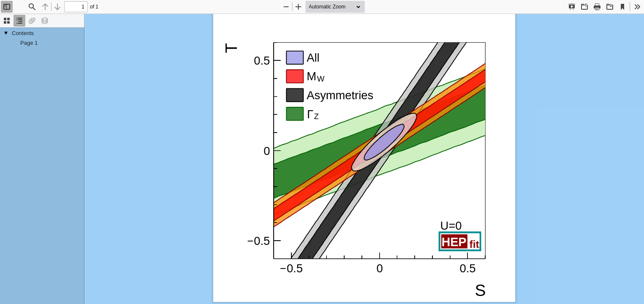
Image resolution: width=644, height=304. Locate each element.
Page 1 (29, 43)
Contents (23, 33)
